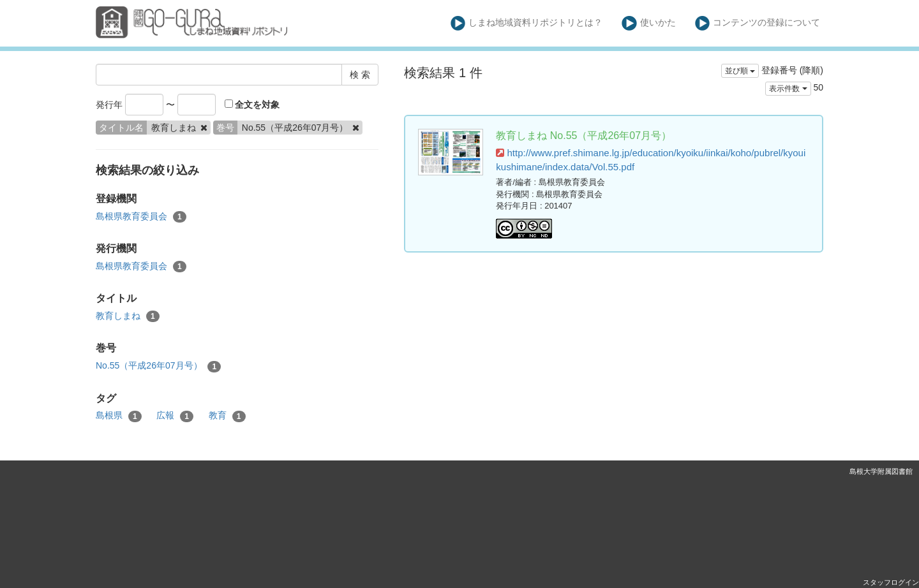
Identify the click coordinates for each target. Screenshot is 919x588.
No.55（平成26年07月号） (158, 366)
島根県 (119, 416)
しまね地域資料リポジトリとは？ (527, 23)
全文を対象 (252, 105)
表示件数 (788, 89)
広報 (175, 416)
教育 (227, 416)
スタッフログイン (891, 582)
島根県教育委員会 (141, 217)
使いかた (649, 23)
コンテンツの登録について (758, 23)
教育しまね (128, 316)
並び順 (740, 71)
